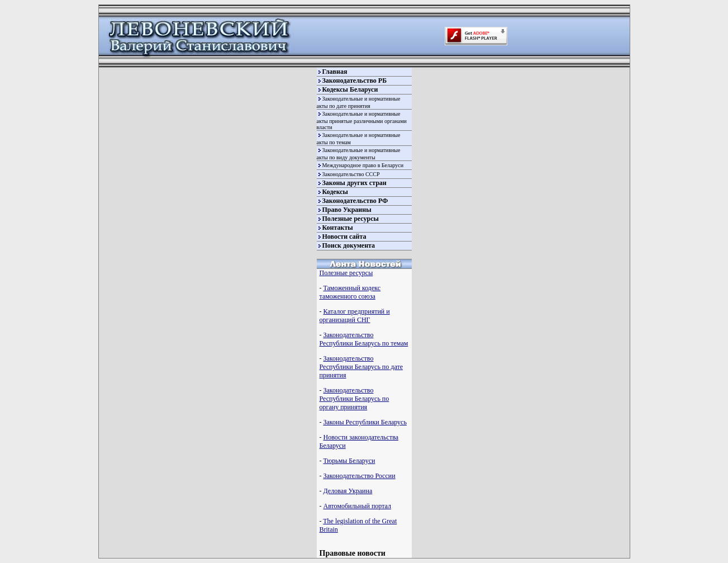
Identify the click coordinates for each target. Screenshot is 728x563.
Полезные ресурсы (351, 219)
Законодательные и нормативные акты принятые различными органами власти (362, 120)
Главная (335, 72)
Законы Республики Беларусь (365, 422)
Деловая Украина (348, 491)
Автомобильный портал (357, 506)
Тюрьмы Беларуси (349, 461)
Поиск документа (349, 245)
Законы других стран (355, 183)
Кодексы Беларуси (350, 89)
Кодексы (335, 192)
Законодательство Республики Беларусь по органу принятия (355, 399)
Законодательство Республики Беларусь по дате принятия (361, 367)
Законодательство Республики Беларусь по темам (364, 339)
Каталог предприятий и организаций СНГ (355, 316)
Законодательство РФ (355, 201)
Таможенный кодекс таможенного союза (350, 292)
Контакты (338, 228)
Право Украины (347, 210)
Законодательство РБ (355, 81)
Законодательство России (360, 476)
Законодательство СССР (351, 174)
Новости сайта (344, 236)
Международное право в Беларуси (363, 165)
